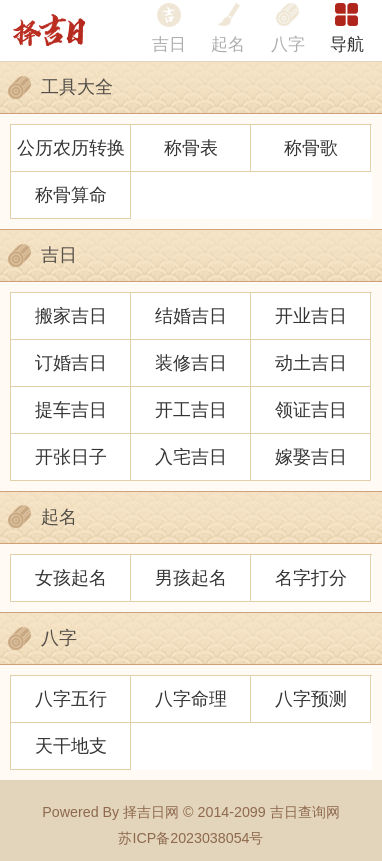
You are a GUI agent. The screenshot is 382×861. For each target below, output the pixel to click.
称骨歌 (311, 147)
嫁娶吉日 (311, 456)
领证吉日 (311, 409)
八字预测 (311, 698)
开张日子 (71, 456)
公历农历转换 (71, 147)
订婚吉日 (71, 362)
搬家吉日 (71, 315)
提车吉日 (71, 409)
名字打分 (311, 577)
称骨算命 (71, 194)
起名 (228, 44)
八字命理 (191, 698)
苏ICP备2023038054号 (190, 838)
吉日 (169, 44)
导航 (347, 44)
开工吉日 (191, 409)
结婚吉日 (191, 315)
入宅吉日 (191, 456)
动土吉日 (311, 362)
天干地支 (71, 745)
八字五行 (71, 698)
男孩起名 (191, 577)
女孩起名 (71, 577)
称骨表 (191, 147)
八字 (288, 44)
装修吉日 (191, 362)
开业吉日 (311, 315)
